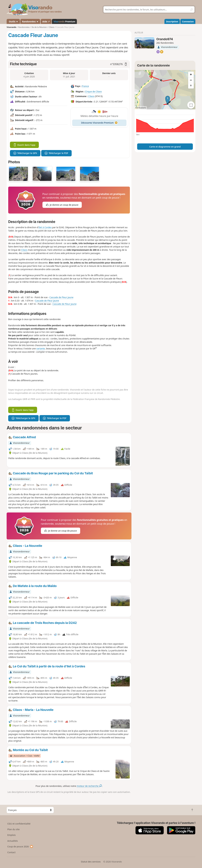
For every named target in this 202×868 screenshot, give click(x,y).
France (85, 86)
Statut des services (91, 862)
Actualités (13, 841)
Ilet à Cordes (45, 227)
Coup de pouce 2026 (20, 846)
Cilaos (91, 96)
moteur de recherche (89, 786)
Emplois (12, 835)
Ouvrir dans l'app (24, 145)
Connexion (188, 22)
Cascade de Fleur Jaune (61, 297)
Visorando (11, 27)
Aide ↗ (46, 22)
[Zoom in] (191, 74)
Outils (13, 22)
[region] (165, 90)
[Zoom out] (191, 80)
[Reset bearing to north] (191, 86)
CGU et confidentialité (19, 824)
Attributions (141, 108)
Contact (12, 852)
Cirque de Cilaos (93, 91)
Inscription (172, 22)
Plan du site (14, 829)
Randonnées (30, 22)
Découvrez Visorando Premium (99, 123)
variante (41, 349)
